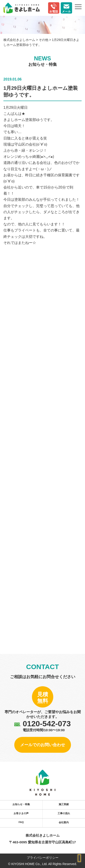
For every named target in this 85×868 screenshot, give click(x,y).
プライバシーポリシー (43, 858)
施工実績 (64, 804)
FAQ (21, 822)
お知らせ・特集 (21, 804)
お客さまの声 (21, 813)
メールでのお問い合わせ (43, 745)
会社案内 (64, 822)
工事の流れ (64, 813)
